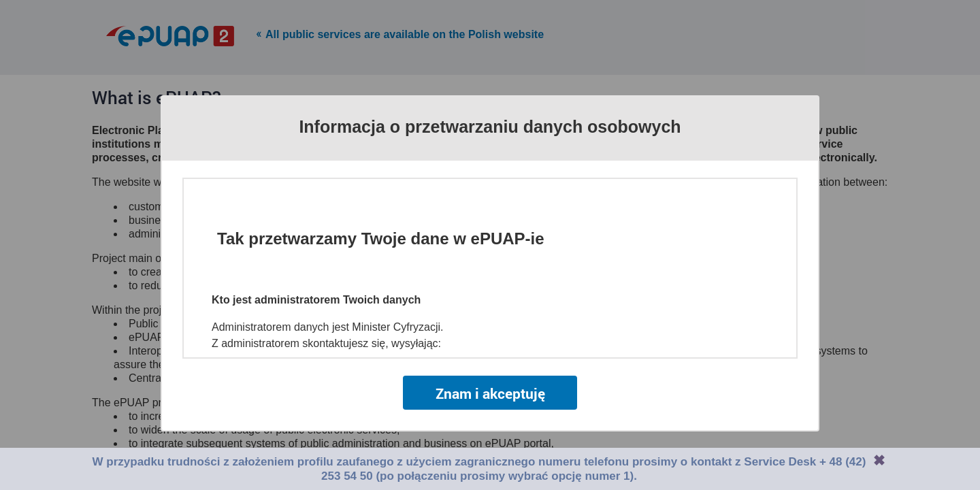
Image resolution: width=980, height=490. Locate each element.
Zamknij (879, 460)
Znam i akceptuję (490, 393)
